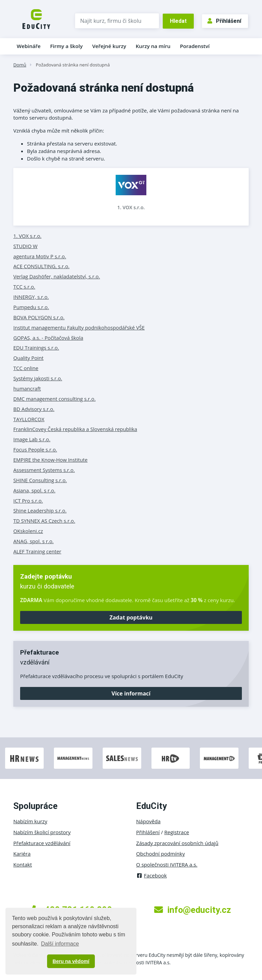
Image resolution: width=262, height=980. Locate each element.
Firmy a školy (66, 46)
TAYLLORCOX (29, 419)
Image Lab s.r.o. (32, 439)
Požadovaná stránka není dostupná (73, 65)
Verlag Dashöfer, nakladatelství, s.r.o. (57, 276)
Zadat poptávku (131, 617)
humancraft (27, 388)
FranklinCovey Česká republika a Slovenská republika (75, 429)
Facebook (151, 875)
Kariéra (22, 854)
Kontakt (23, 864)
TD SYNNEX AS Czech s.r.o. (44, 521)
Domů (20, 65)
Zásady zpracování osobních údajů (177, 843)
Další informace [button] (60, 944)
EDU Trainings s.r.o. (36, 348)
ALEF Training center (37, 551)
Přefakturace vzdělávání (42, 843)
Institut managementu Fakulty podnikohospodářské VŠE (79, 327)
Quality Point (28, 358)
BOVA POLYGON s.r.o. (39, 317)
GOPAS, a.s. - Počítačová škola (48, 338)
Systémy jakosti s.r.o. (38, 378)
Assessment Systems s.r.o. (44, 470)
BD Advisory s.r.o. (34, 409)
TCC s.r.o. (24, 287)
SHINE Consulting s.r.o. (40, 480)
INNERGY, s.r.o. (31, 297)
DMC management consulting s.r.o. (54, 399)
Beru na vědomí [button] (71, 961)
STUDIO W (25, 246)
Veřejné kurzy (109, 46)
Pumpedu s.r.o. (31, 307)
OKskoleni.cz (28, 531)
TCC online (26, 368)
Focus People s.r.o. (35, 449)
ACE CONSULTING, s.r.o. (41, 266)
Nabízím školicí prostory (42, 832)
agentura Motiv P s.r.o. (40, 256)
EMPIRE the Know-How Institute (50, 460)
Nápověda (148, 821)
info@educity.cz (193, 910)
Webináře (29, 46)
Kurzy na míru (153, 46)
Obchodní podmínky (161, 854)
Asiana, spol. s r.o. (34, 490)
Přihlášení (224, 21)
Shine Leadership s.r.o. (40, 510)
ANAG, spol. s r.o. (33, 541)
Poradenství (195, 46)
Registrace (177, 832)
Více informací (131, 693)
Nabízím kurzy (30, 821)
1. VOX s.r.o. (131, 207)
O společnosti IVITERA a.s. (167, 864)
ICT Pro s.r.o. (28, 501)
